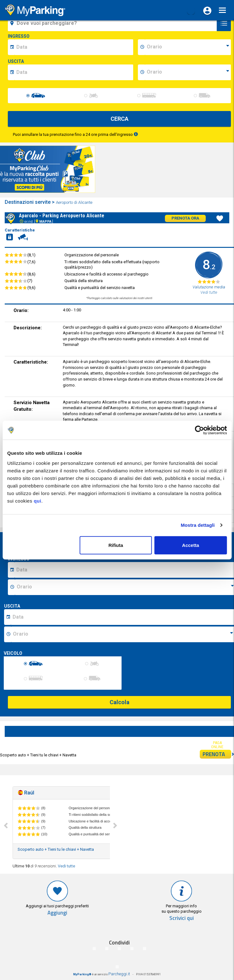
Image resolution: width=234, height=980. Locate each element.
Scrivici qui (182, 918)
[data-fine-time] (188, 72)
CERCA (120, 119)
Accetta (191, 545)
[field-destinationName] (113, 23)
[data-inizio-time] (188, 47)
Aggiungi (57, 913)
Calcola (120, 702)
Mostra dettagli (198, 525)
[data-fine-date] (74, 72)
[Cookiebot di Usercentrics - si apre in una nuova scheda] (199, 430)
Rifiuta (116, 545)
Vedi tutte (66, 866)
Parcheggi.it (119, 974)
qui (37, 501)
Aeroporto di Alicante (75, 202)
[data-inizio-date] (74, 47)
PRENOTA (217, 754)
